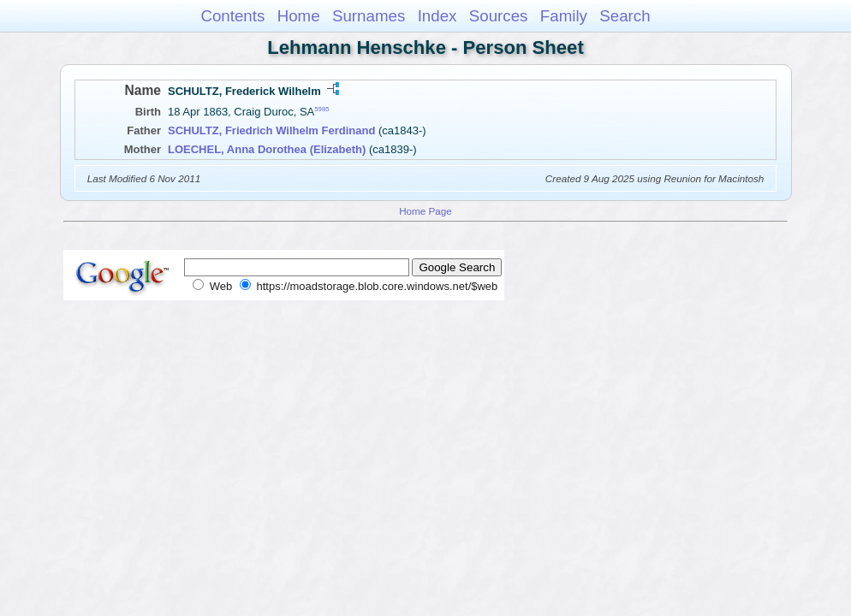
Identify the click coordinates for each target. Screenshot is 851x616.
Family (564, 16)
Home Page (425, 211)
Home (299, 16)
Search (625, 16)
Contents (232, 16)
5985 (321, 109)
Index (437, 16)
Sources (499, 16)
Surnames (369, 16)
